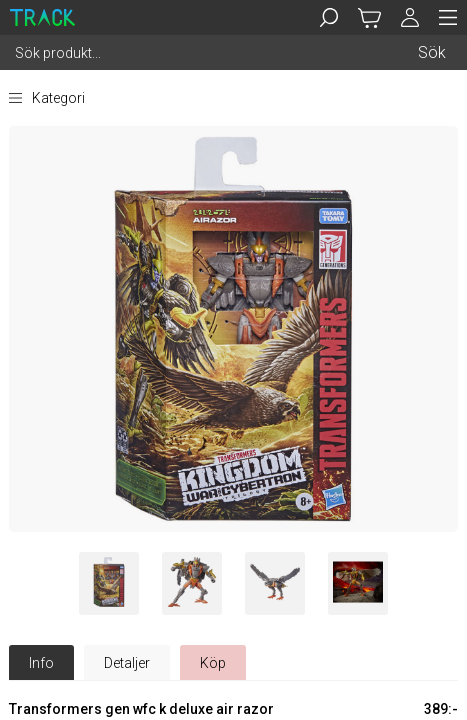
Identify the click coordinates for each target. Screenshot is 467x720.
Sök (432, 52)
